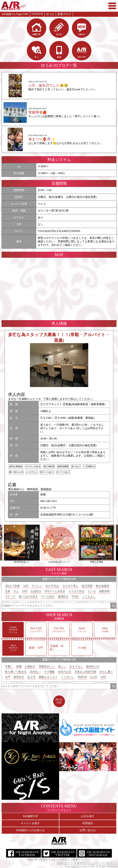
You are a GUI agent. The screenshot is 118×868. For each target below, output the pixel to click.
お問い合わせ (88, 830)
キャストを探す (30, 823)
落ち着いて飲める (16, 672)
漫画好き (63, 597)
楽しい (62, 666)
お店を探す (88, 816)
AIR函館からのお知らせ (30, 830)
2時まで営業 (12, 586)
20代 (25, 591)
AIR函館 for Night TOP (15, 14)
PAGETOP (59, 701)
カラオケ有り (70, 586)
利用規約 (88, 823)
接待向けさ (93, 666)
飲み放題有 (102, 586)
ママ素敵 (49, 672)
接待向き (19, 677)
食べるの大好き (28, 597)
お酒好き (30, 666)
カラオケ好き (77, 591)
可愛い (9, 666)
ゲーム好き (48, 597)
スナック (10, 597)
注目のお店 (65, 672)
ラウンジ (37, 586)
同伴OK (82, 677)
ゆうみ (50, 14)
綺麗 (19, 666)
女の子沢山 (52, 586)
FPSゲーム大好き (55, 591)
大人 (16, 591)
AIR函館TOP (30, 816)
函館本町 (105, 591)
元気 (8, 591)
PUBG (75, 597)
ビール (92, 591)
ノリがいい (68, 677)
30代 (26, 586)
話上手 (31, 677)
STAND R (37, 14)
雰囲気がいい (47, 666)
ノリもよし (89, 597)
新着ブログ (64, 14)
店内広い (35, 672)
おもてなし (76, 666)
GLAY (94, 677)
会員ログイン (65, 863)
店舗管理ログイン (85, 863)
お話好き (36, 591)
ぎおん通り (106, 672)
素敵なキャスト (48, 677)
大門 (8, 677)
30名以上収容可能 (85, 672)
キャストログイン (107, 863)
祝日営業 (87, 586)
